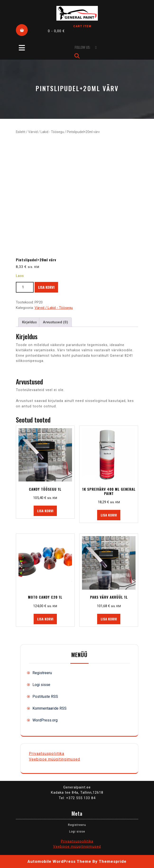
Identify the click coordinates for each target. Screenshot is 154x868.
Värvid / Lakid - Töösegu (46, 132)
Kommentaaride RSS (50, 708)
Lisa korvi (46, 287)
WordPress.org (45, 720)
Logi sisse (41, 685)
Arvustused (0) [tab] (55, 322)
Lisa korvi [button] (45, 511)
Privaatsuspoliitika (47, 754)
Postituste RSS (45, 697)
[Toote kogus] (25, 287)
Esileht (21, 132)
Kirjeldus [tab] (29, 322)
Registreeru (42, 673)
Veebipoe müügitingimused (54, 759)
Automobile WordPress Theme (59, 861)
